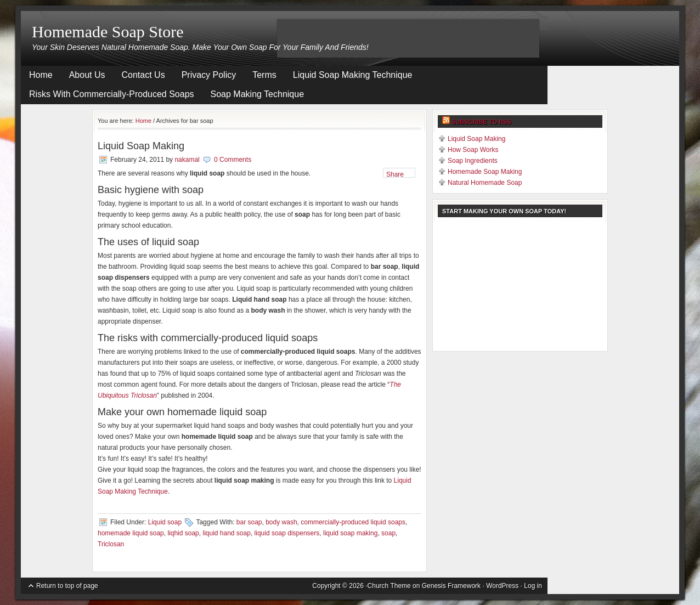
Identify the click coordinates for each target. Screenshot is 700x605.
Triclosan (111, 544)
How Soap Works (473, 150)
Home (41, 75)
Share (395, 174)
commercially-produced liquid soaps (353, 522)
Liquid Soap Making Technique (353, 75)
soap (388, 533)
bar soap (249, 522)
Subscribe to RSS (481, 122)
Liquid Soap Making (141, 146)
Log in (533, 586)
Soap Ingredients (473, 161)
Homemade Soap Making (485, 172)
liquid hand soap (226, 533)
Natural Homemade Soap (485, 183)
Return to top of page (67, 586)
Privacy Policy (209, 75)
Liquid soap (165, 522)
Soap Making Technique (258, 94)
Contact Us (143, 75)
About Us (87, 75)
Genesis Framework (451, 586)
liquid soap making (350, 533)
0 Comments (233, 160)
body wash (281, 522)
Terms (264, 75)
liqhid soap (183, 533)
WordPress (502, 586)
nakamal (187, 160)
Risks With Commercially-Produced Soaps (112, 94)
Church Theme (389, 586)
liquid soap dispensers (287, 533)
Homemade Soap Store (108, 32)
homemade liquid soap (131, 533)
